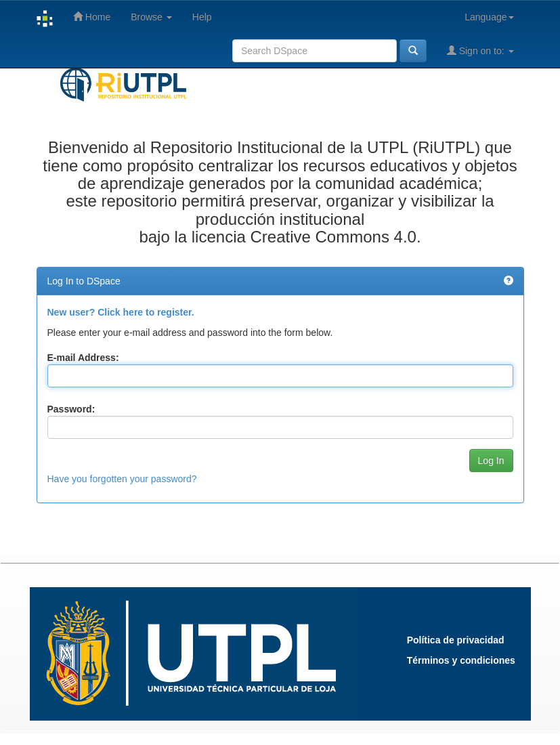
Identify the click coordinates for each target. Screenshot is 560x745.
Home (92, 17)
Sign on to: (480, 50)
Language (489, 17)
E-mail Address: (83, 358)
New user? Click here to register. (121, 312)
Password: (71, 409)
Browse (151, 17)
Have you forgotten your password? (122, 479)
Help (202, 17)
